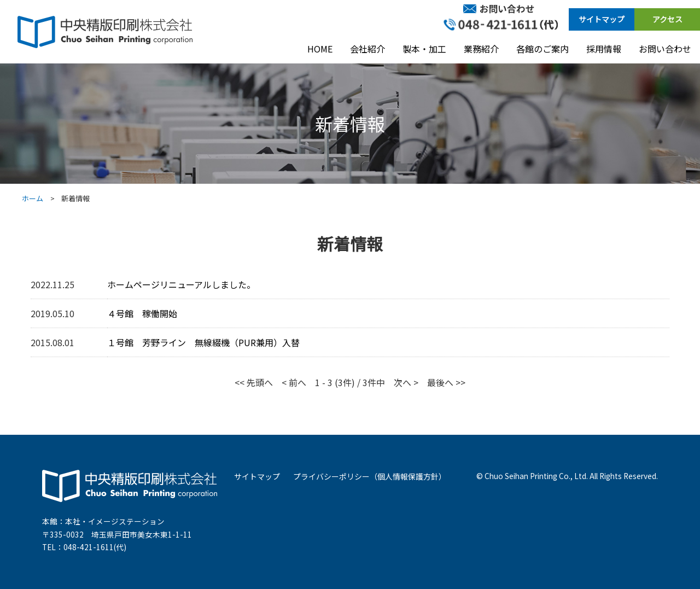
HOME (320, 49)
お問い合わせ (665, 49)
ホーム (33, 198)
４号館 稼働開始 (142, 313)
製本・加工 (424, 49)
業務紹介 (481, 49)
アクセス (667, 19)
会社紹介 (367, 49)
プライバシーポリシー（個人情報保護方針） (370, 476)
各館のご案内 (542, 49)
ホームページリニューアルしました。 (181, 284)
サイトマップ (602, 19)
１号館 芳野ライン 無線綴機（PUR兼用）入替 (203, 342)
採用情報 (604, 49)
